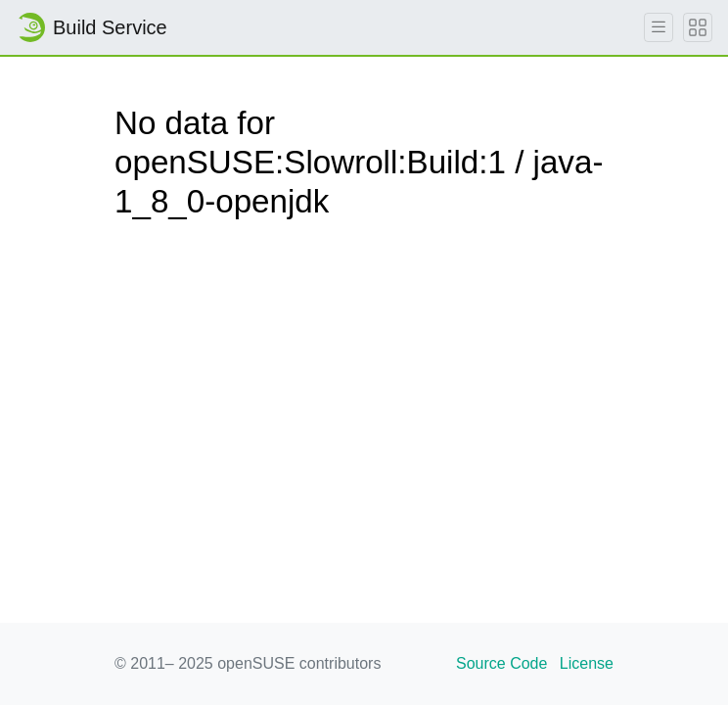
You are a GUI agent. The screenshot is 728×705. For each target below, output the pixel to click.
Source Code (501, 663)
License (587, 663)
